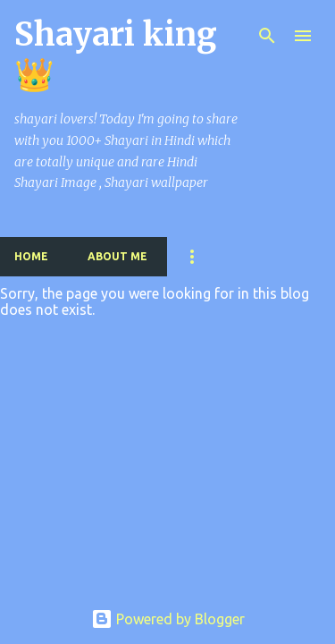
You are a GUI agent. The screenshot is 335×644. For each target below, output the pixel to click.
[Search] (267, 36)
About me (117, 256)
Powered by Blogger (168, 619)
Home (31, 256)
